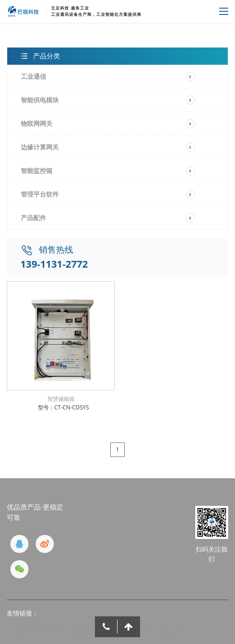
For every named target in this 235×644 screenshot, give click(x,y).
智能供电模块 (40, 100)
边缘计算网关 (40, 147)
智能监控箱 (37, 171)
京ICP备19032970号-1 (160, 631)
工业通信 (33, 76)
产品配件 (33, 218)
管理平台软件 (40, 194)
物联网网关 (37, 123)
